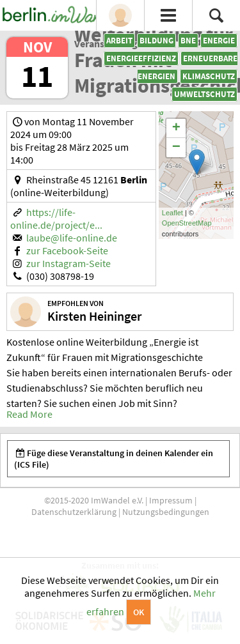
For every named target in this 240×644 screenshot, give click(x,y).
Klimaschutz (209, 76)
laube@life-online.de (72, 238)
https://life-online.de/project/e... (56, 218)
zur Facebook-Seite (67, 250)
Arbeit (119, 41)
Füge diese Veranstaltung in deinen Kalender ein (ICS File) (114, 459)
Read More (29, 414)
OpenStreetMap (187, 223)
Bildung (156, 41)
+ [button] (176, 128)
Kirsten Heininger (94, 316)
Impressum (171, 500)
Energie (219, 41)
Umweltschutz (204, 94)
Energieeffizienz (141, 58)
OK (139, 612)
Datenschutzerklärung (74, 512)
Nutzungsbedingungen (166, 512)
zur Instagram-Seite (68, 263)
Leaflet (172, 213)
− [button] (176, 148)
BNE (188, 41)
